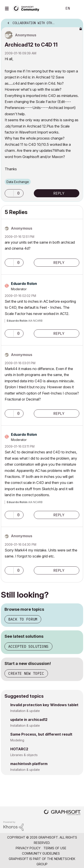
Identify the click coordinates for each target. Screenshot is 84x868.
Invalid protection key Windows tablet (44, 705)
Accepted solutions (28, 646)
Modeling (17, 740)
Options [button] (77, 22)
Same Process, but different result (41, 734)
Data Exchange (18, 182)
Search (52, 8)
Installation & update (25, 711)
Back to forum (23, 619)
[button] (9, 193)
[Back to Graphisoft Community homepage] (27, 8)
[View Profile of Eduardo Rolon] (24, 284)
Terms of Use (55, 848)
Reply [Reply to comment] (59, 263)
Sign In (77, 8)
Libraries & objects (24, 755)
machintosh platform (29, 764)
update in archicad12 (29, 720)
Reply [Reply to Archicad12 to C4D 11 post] (59, 193)
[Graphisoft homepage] (62, 813)
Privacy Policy (28, 848)
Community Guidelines (41, 853)
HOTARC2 (19, 749)
